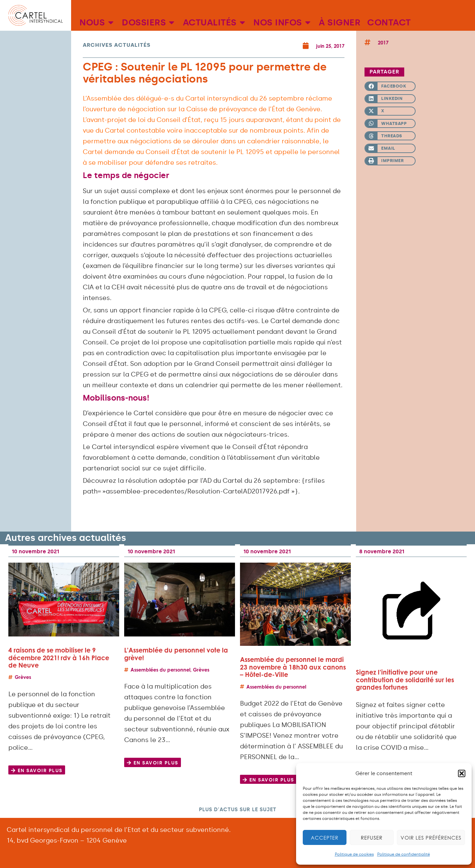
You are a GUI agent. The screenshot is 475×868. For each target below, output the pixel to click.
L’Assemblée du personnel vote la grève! (176, 654)
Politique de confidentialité (404, 854)
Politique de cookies (354, 854)
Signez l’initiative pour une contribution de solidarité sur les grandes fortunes (405, 680)
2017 (383, 43)
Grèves (23, 677)
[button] (462, 773)
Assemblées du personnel (160, 670)
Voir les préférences (431, 838)
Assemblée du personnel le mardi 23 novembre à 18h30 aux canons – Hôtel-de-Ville (293, 667)
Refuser (372, 838)
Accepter (325, 838)
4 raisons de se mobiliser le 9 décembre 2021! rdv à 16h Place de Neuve (59, 658)
